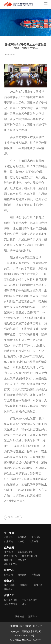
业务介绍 (9, 548)
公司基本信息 (11, 600)
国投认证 (38, 626)
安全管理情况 (11, 604)
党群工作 (32, 616)
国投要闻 (22, 575)
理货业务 (22, 560)
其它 (24, 604)
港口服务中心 (11, 564)
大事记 (21, 541)
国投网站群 (26, 626)
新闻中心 (9, 570)
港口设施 (36, 537)
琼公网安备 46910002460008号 (26, 640)
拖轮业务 (8, 560)
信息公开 (9, 595)
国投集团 (14, 626)
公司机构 (22, 537)
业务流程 (8, 552)
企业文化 (9, 581)
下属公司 (34, 541)
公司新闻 (8, 575)
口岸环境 (8, 541)
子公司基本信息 (30, 600)
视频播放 (8, 589)
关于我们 (9, 533)
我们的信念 (10, 585)
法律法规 (19, 616)
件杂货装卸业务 (30, 556)
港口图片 (38, 585)
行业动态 (36, 575)
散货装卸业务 (11, 556)
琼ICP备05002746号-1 (25, 636)
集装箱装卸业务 (25, 552)
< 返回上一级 (13, 517)
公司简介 (8, 537)
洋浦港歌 (24, 585)
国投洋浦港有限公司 (18, 4)
